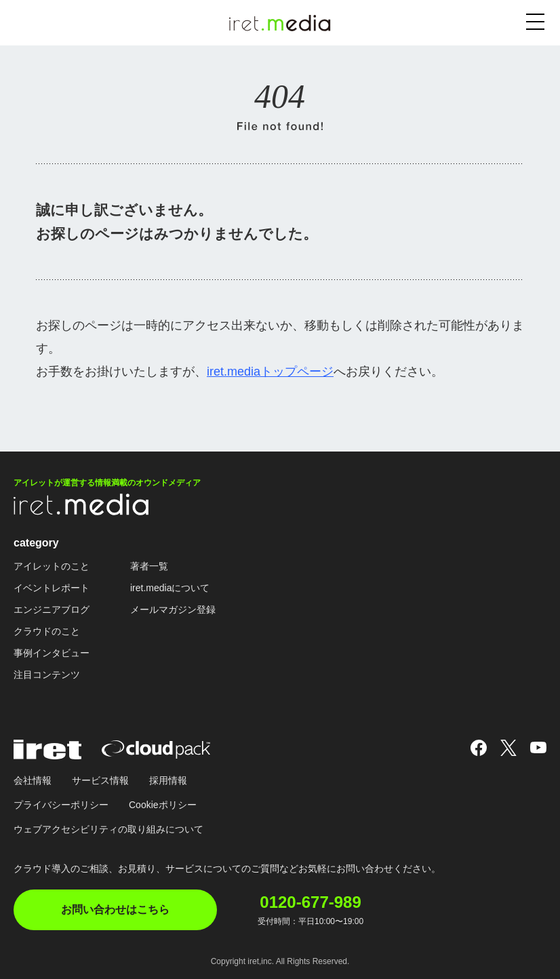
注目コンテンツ (47, 675)
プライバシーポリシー (61, 805)
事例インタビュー (52, 653)
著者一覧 (149, 566)
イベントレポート (52, 588)
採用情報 (168, 780)
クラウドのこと (47, 631)
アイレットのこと (52, 566)
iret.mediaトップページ (270, 372)
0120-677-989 (310, 902)
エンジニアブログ (52, 610)
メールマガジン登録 (173, 610)
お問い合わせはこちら (115, 910)
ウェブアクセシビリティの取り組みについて (108, 829)
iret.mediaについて (170, 588)
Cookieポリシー (163, 805)
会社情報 (33, 780)
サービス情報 (100, 780)
